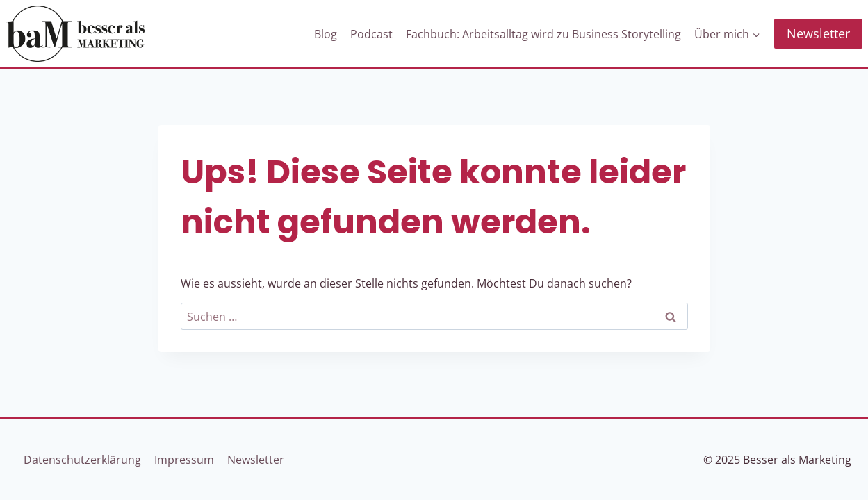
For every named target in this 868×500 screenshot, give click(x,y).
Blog (326, 34)
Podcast (371, 34)
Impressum (184, 460)
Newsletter (818, 33)
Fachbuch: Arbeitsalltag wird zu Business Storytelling (543, 34)
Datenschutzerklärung (82, 460)
